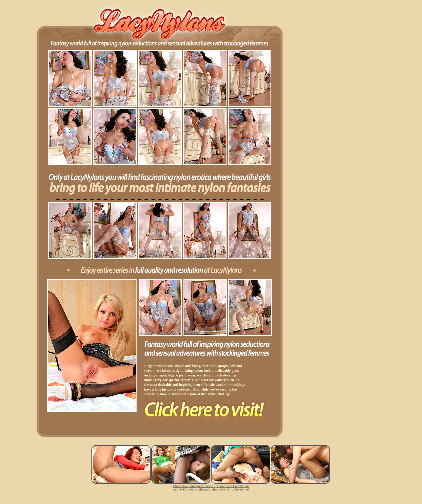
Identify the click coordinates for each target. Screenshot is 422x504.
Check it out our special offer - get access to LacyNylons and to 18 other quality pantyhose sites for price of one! (211, 488)
